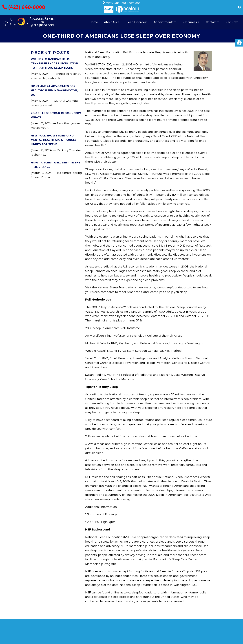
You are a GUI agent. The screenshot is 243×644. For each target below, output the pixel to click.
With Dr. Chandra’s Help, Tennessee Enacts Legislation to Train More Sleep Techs (54, 63)
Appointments (164, 22)
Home (94, 22)
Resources (190, 22)
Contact (211, 22)
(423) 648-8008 (27, 7)
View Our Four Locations (123, 3)
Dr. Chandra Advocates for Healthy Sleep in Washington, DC (54, 90)
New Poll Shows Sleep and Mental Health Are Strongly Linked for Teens (54, 140)
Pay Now (232, 22)
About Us (110, 22)
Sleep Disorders (137, 22)
